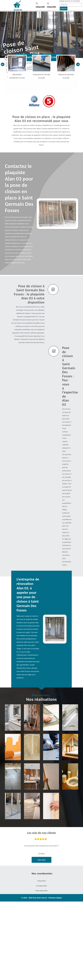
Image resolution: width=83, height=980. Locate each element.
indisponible (40, 5)
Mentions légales (55, 898)
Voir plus (41, 860)
